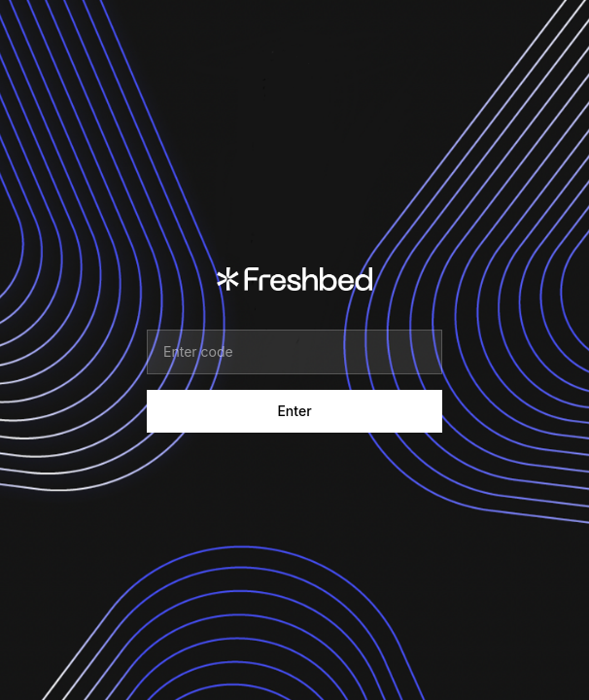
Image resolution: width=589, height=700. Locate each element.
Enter (294, 411)
